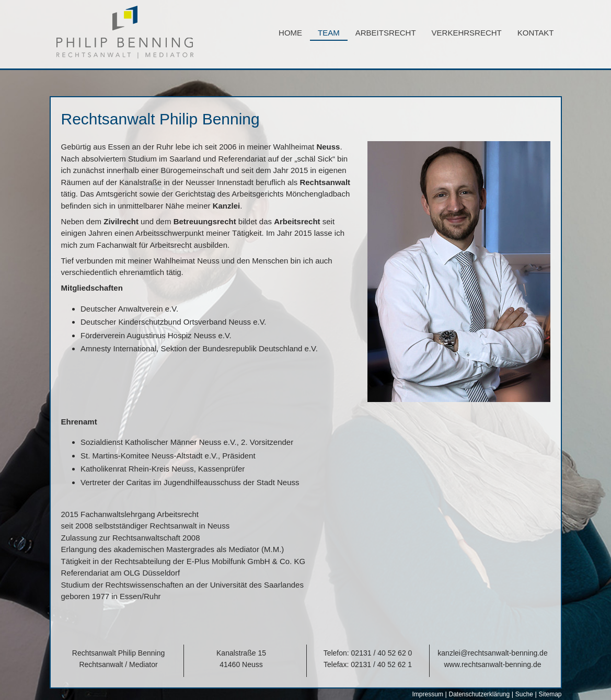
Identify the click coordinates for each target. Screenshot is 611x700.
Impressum (428, 694)
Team (329, 33)
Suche (524, 694)
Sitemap (550, 694)
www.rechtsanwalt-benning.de (493, 664)
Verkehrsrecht (467, 33)
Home (290, 33)
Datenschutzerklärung (479, 694)
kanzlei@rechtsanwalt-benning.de (492, 653)
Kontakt (536, 33)
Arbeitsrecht (386, 33)
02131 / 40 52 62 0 (382, 653)
